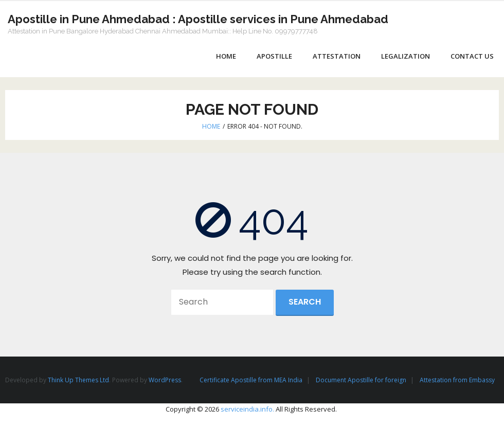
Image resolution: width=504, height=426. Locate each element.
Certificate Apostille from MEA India (251, 380)
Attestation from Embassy (457, 380)
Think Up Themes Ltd (78, 380)
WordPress (165, 380)
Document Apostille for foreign (361, 380)
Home (211, 126)
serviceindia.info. (247, 409)
